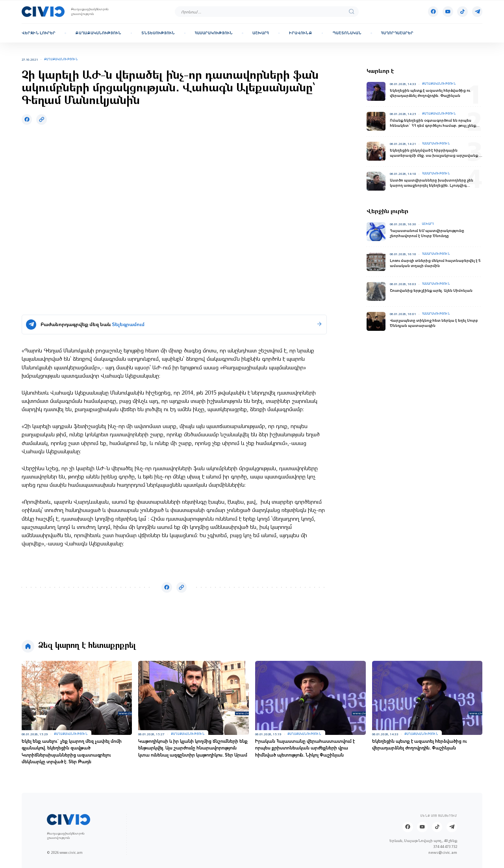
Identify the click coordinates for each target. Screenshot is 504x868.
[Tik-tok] (462, 12)
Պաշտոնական (347, 33)
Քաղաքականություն (98, 33)
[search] (352, 12)
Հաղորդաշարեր (397, 33)
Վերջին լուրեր (39, 33)
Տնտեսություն (158, 33)
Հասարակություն (214, 33)
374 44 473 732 (445, 847)
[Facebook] (433, 12)
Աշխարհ (261, 33)
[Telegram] (477, 12)
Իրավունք (301, 33)
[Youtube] (448, 12)
